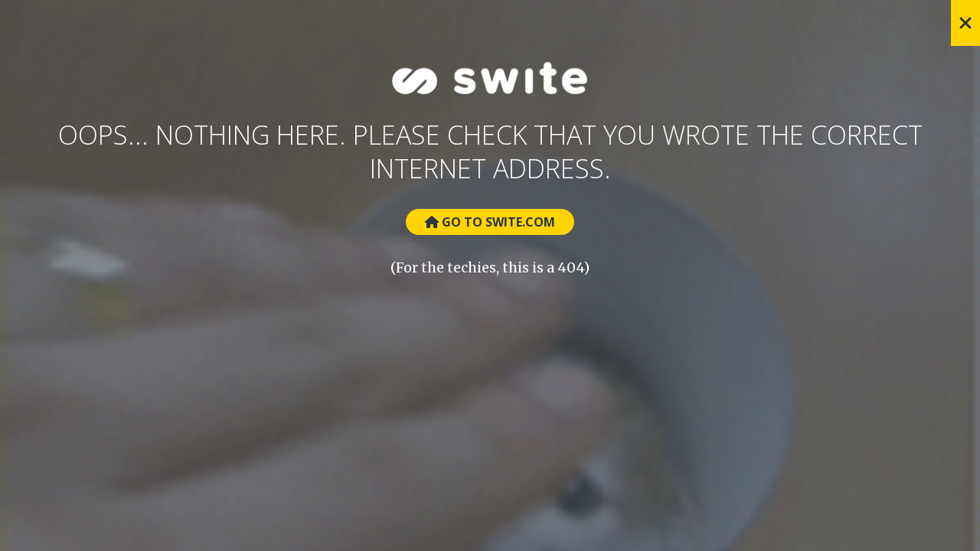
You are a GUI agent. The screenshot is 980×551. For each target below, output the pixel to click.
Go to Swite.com (490, 222)
